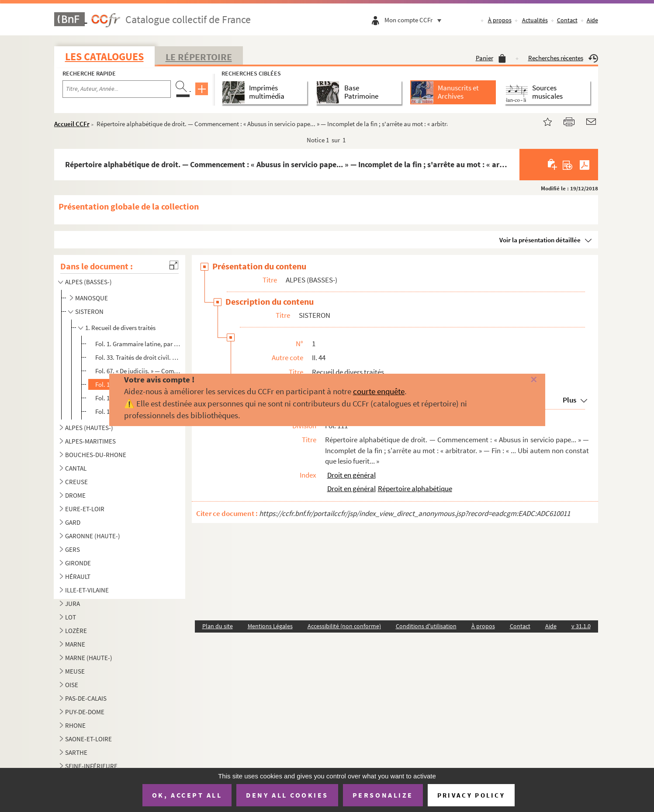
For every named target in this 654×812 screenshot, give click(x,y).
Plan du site (218, 626)
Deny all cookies (287, 795)
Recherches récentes (563, 58)
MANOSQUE (92, 298)
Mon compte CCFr (415, 20)
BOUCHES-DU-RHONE (96, 455)
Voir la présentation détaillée (540, 240)
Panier (491, 58)
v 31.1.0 (581, 626)
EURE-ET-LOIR (85, 509)
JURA (73, 604)
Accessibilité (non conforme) (344, 626)
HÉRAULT (78, 576)
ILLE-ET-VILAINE (87, 590)
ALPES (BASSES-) (88, 282)
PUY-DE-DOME (85, 712)
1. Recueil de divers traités (120, 328)
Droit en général (351, 475)
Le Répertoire (199, 57)
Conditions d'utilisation (426, 626)
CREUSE (76, 482)
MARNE (75, 644)
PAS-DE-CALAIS (86, 698)
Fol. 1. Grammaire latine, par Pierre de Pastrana (139, 344)
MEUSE (75, 671)
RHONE (75, 725)
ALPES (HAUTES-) (89, 428)
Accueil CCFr (72, 124)
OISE (72, 685)
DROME (75, 495)
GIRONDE (78, 563)
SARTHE (76, 752)
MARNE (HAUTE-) (89, 658)
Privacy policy (471, 795)
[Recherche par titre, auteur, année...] (117, 89)
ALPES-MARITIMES (90, 441)
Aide (592, 20)
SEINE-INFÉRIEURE (91, 766)
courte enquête (379, 391)
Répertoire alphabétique (415, 489)
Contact (567, 20)
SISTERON (89, 311)
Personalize (383, 795)
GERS (73, 549)
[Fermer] (519, 380)
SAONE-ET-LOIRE (88, 739)
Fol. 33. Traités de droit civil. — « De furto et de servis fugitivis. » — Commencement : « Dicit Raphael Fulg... (139, 357)
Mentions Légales (270, 626)
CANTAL (76, 468)
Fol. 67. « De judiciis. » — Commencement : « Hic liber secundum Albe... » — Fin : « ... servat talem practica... (139, 371)
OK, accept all (187, 795)
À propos (500, 20)
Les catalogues (104, 57)
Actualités (535, 20)
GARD (73, 522)
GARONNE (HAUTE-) (93, 536)
